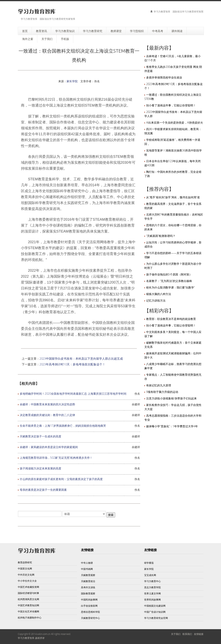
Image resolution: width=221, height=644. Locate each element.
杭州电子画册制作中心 (30, 618)
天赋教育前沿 (88, 581)
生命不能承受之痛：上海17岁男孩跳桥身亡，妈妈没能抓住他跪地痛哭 (63, 426)
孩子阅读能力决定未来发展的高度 (40, 468)
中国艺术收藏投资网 (28, 587)
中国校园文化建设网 (155, 606)
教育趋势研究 (25, 562)
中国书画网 (87, 569)
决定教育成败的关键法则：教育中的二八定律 (47, 415)
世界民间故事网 (152, 600)
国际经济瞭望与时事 (28, 593)
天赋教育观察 (88, 575)
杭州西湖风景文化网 (28, 599)
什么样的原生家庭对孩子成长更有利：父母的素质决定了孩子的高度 (61, 479)
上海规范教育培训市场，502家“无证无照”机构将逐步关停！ (56, 458)
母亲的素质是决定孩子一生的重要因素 (43, 490)
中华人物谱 (87, 563)
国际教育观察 (88, 593)
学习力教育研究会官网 (156, 618)
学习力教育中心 (152, 581)
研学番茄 (149, 563)
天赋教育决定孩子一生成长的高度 (40, 436)
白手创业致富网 (89, 606)
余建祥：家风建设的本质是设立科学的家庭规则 (49, 447)
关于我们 (176, 634)
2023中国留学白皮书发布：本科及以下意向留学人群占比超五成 (81, 358)
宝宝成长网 (150, 575)
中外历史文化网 (26, 575)
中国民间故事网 (89, 600)
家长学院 (72, 81)
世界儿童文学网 (152, 593)
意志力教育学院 (152, 587)
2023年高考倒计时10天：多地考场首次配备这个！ (72, 364)
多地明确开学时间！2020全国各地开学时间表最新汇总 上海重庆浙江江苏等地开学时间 (73, 394)
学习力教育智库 (26, 638)
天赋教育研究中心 (90, 618)
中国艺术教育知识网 (28, 605)
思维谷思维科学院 (90, 612)
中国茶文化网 (25, 569)
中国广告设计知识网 (155, 612)
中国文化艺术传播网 (28, 611)
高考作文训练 (88, 587)
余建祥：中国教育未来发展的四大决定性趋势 (47, 404)
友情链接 (199, 634)
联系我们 (187, 634)
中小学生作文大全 (27, 581)
